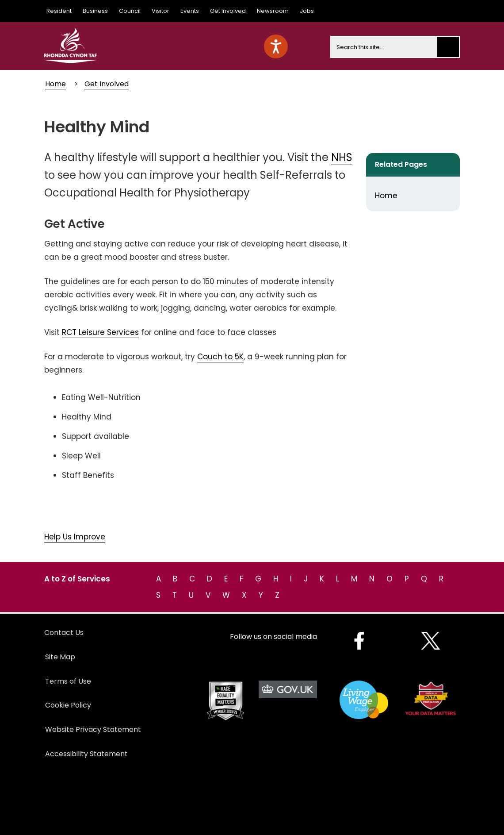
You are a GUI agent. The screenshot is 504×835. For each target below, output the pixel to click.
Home (55, 84)
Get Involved (228, 11)
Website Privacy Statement (93, 729)
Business (95, 11)
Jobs (307, 11)
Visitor (160, 11)
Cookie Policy (68, 705)
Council (130, 11)
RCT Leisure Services (100, 332)
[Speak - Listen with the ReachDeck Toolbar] (276, 46)
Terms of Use (68, 681)
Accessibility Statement (86, 754)
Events (190, 11)
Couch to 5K (220, 357)
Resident (59, 11)
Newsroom (273, 11)
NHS (342, 157)
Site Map (60, 657)
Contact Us (64, 633)
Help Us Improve (75, 537)
